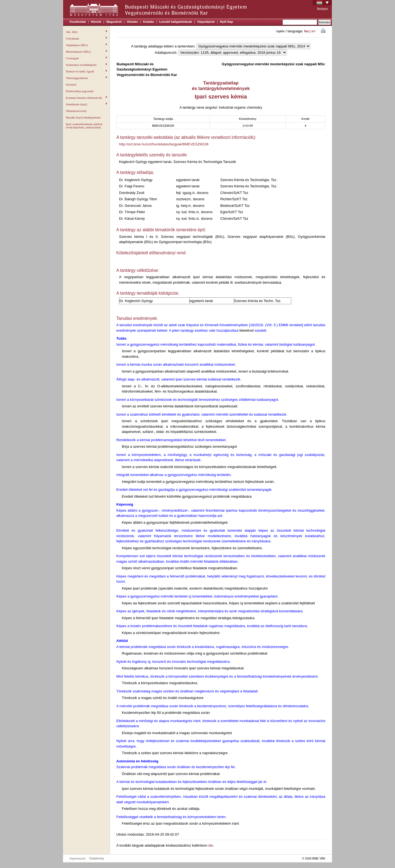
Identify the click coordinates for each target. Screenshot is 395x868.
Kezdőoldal (78, 22)
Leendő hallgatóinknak (176, 22)
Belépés (323, 9)
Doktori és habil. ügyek (86, 71)
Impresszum (78, 858)
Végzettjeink (206, 22)
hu (306, 31)
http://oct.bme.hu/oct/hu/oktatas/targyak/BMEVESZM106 (164, 144)
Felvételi (71, 84)
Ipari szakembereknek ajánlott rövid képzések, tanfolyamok (84, 126)
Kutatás (148, 22)
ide (211, 845)
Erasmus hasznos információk (86, 98)
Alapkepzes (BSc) (86, 45)
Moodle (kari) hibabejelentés (83, 117)
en (314, 31)
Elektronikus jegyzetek (80, 91)
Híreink (96, 22)
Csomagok (86, 58)
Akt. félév (86, 32)
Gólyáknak (86, 38)
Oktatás (132, 22)
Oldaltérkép (97, 858)
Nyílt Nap (227, 22)
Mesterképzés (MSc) (86, 52)
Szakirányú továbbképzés (86, 65)
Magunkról (114, 22)
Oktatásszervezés (76, 111)
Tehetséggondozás (86, 78)
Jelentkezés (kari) (86, 104)
